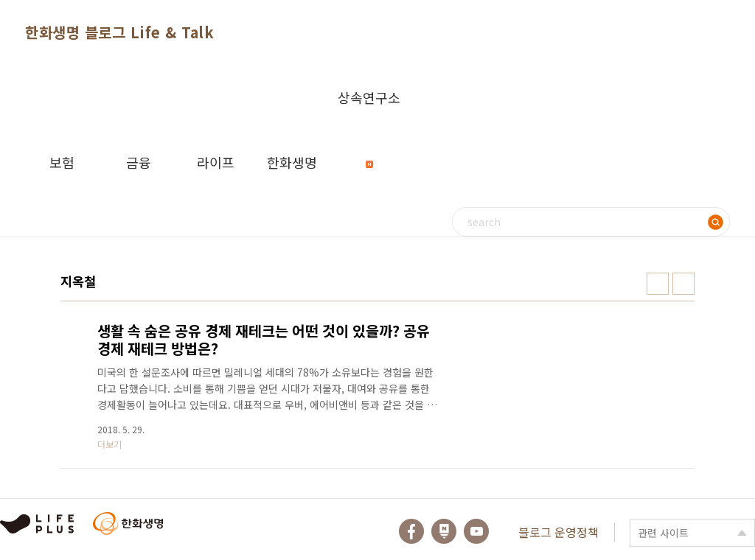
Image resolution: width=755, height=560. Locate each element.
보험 (62, 162)
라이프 (216, 162)
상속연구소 (369, 109)
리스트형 (683, 284)
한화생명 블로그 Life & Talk (119, 32)
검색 (715, 222)
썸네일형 (658, 284)
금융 (139, 162)
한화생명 (292, 162)
